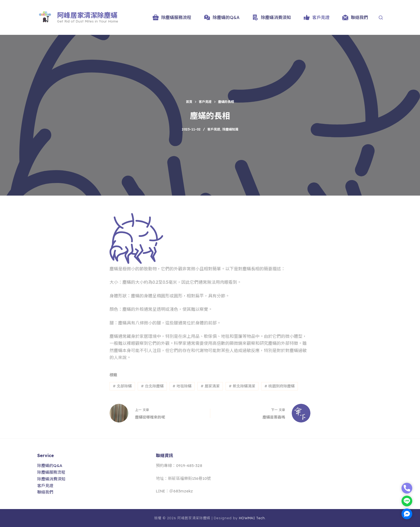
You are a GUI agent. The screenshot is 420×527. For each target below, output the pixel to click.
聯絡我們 (355, 17)
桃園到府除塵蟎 (280, 386)
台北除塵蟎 (152, 386)
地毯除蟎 (182, 386)
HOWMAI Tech (252, 518)
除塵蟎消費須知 (272, 17)
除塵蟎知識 (230, 129)
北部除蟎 (122, 386)
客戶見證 (317, 17)
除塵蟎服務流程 (172, 17)
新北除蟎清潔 (242, 386)
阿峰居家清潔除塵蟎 (87, 15)
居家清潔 (210, 386)
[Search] (381, 18)
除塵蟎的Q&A (222, 17)
